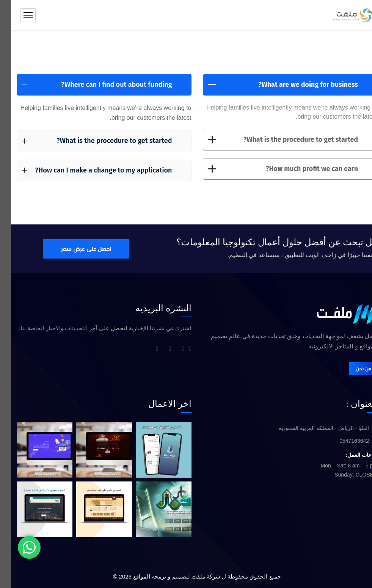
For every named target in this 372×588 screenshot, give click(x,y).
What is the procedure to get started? (272, 140)
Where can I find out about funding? (86, 85)
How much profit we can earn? (272, 169)
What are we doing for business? (272, 85)
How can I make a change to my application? (86, 170)
